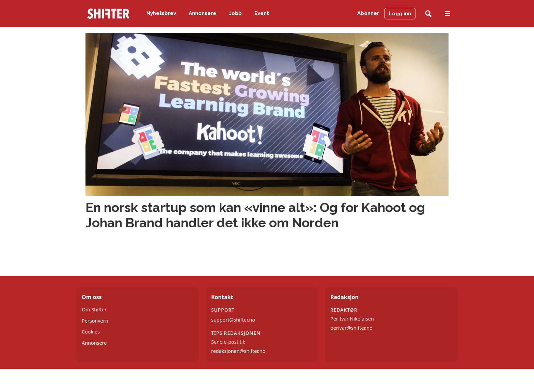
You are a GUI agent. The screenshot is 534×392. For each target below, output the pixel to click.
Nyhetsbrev (161, 13)
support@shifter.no (233, 320)
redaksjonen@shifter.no (238, 351)
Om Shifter (94, 309)
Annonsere (202, 13)
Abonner (368, 13)
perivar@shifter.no (351, 328)
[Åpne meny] (447, 14)
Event (262, 13)
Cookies (91, 332)
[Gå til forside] (108, 14)
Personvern (95, 321)
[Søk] (428, 14)
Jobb (235, 13)
